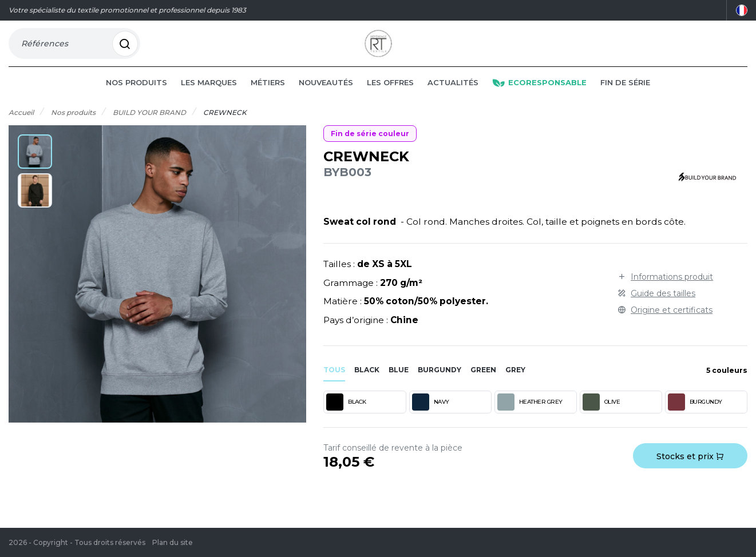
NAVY (431, 418)
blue (399, 386)
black (367, 386)
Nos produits (136, 98)
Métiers (268, 98)
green (483, 386)
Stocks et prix (690, 472)
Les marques (209, 98)
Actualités (453, 98)
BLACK (346, 418)
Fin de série (625, 98)
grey (515, 386)
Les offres (390, 98)
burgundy (440, 386)
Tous (334, 386)
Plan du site (173, 542)
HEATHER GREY (530, 418)
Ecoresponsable (539, 98)
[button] (35, 168)
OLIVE (601, 418)
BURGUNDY (695, 418)
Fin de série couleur (370, 150)
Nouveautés (326, 98)
